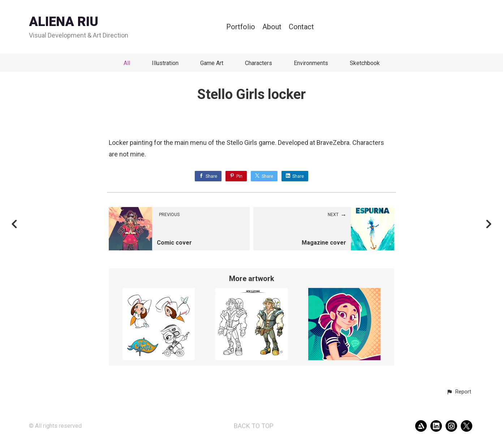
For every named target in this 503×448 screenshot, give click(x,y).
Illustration (165, 63)
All (127, 63)
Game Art (212, 63)
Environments (311, 63)
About (272, 27)
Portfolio (241, 27)
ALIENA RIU (64, 22)
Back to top (254, 426)
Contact (301, 27)
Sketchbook (365, 63)
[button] (459, 392)
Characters (259, 63)
